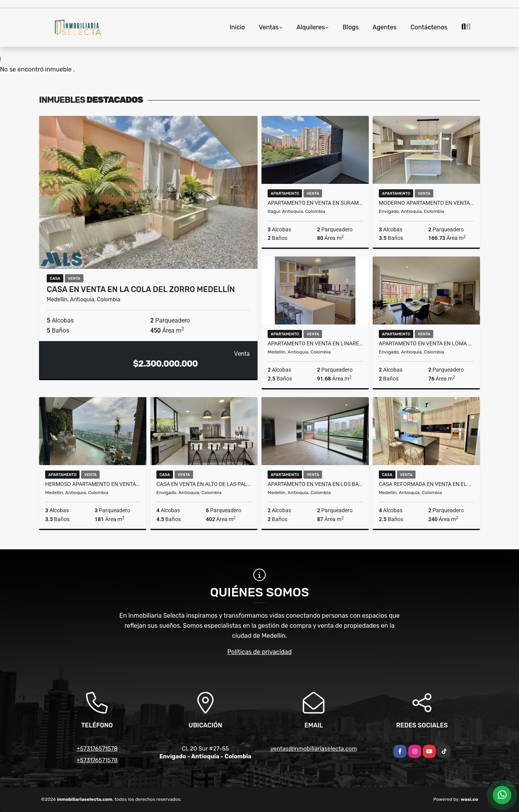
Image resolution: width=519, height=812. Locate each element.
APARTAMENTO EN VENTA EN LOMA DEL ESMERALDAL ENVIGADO (426, 343)
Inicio (237, 27)
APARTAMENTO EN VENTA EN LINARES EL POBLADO (315, 343)
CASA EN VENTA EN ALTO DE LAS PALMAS (204, 484)
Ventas (269, 27)
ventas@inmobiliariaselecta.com (314, 749)
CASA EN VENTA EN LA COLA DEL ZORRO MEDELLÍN (141, 289)
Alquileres (311, 27)
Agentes (385, 27)
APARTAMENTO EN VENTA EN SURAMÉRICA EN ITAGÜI (315, 203)
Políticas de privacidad (260, 652)
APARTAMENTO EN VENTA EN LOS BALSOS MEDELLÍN (315, 484)
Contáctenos (429, 27)
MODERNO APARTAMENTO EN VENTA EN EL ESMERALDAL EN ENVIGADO (426, 203)
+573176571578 (97, 749)
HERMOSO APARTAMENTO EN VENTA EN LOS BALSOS (93, 484)
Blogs (350, 27)
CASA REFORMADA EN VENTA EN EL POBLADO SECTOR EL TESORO (426, 484)
